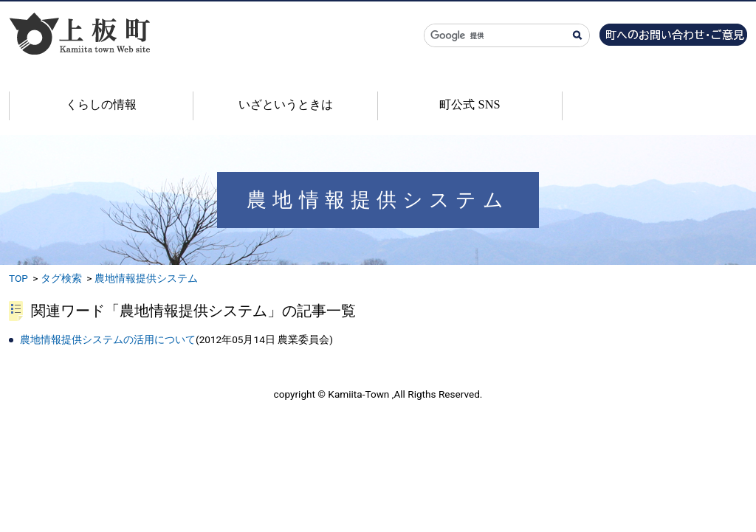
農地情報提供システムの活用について (108, 339)
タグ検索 (61, 278)
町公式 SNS (470, 104)
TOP (18, 278)
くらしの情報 (101, 104)
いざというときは (286, 104)
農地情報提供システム (146, 278)
